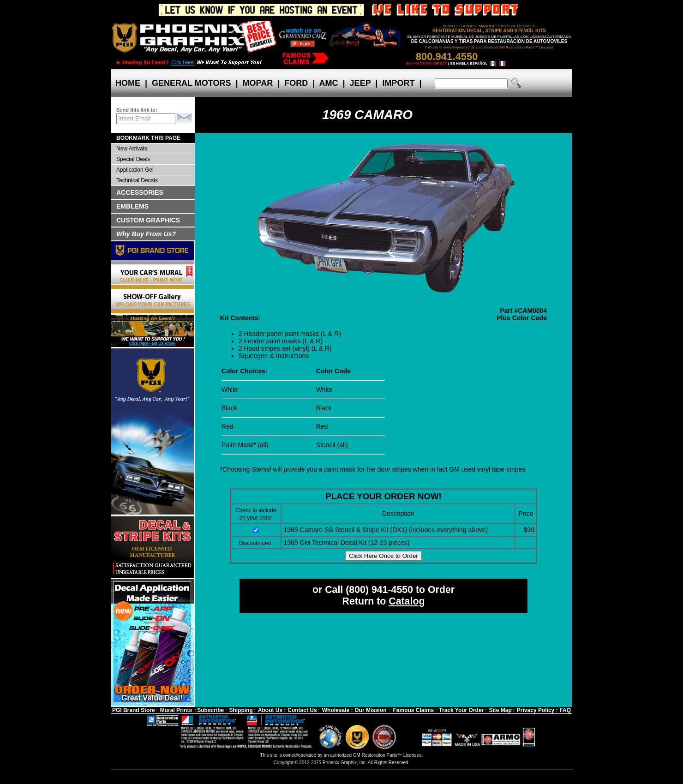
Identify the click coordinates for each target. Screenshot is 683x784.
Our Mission (370, 710)
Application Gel (135, 170)
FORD (296, 83)
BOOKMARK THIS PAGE (148, 138)
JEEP (360, 83)
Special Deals (133, 159)
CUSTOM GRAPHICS (148, 220)
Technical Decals (137, 180)
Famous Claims (414, 710)
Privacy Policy (536, 710)
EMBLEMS (132, 206)
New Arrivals (132, 149)
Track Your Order (461, 710)
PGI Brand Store (134, 710)
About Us (270, 710)
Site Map (500, 710)
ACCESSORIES (140, 192)
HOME (128, 83)
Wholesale (336, 710)
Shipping (241, 710)
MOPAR (258, 83)
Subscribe (210, 710)
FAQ (565, 710)
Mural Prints (176, 710)
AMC (329, 83)
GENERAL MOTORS (191, 83)
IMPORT (398, 83)
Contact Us (302, 710)
